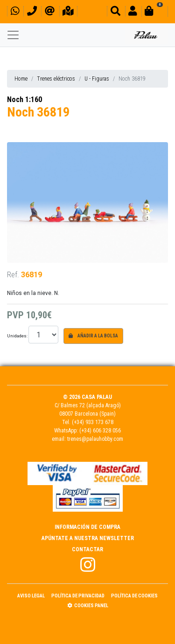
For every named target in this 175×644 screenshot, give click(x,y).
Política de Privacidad (78, 596)
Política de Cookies (134, 596)
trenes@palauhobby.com (95, 439)
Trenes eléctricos (56, 79)
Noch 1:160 (24, 99)
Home (21, 79)
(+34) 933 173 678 (93, 422)
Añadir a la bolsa (93, 336)
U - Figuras (97, 79)
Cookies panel (88, 606)
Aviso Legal (31, 596)
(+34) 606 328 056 (100, 431)
